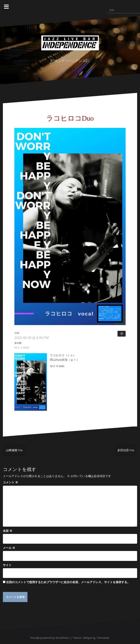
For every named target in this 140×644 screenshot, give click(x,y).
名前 (8, 531)
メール (9, 548)
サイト (7, 565)
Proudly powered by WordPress (50, 638)
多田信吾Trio (126, 450)
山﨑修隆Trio (14, 450)
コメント (10, 482)
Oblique (87, 638)
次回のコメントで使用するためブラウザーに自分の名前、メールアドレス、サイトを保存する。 (68, 582)
